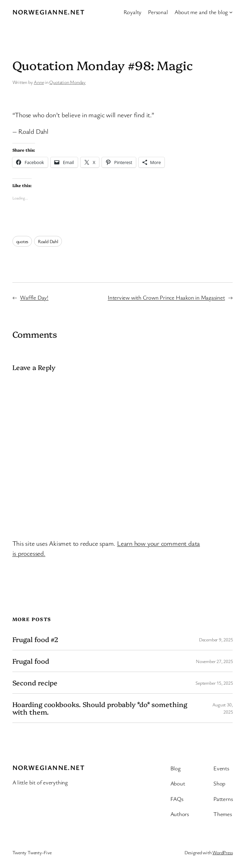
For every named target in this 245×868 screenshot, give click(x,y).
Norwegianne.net (49, 12)
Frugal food (31, 661)
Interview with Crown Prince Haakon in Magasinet (166, 297)
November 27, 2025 (214, 661)
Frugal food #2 (35, 639)
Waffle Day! (34, 297)
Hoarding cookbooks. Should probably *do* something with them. (100, 708)
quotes (22, 241)
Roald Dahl (48, 241)
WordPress (222, 852)
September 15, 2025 (214, 683)
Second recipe (35, 683)
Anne (39, 82)
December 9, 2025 (216, 639)
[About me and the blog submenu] (231, 12)
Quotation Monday (67, 82)
